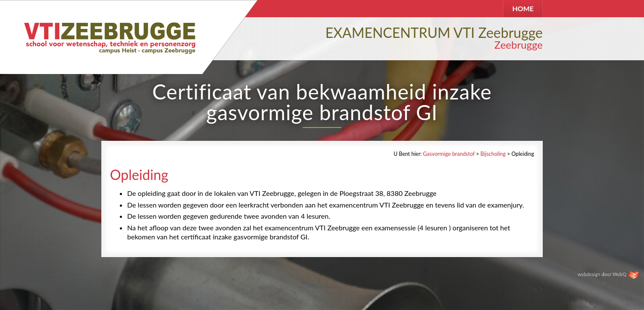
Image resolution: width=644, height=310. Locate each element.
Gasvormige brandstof (449, 154)
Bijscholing (493, 154)
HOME (523, 8)
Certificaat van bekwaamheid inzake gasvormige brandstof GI (322, 102)
